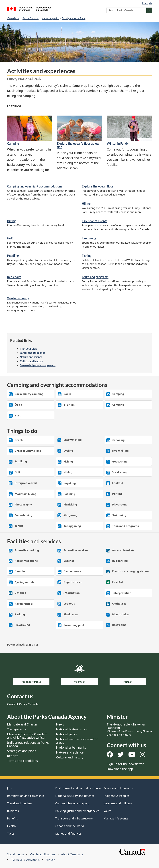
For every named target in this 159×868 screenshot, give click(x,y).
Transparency (17, 729)
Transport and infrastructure (74, 818)
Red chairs (14, 277)
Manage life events (116, 818)
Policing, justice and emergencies (77, 811)
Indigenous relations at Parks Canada (28, 744)
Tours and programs (95, 277)
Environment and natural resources (78, 788)
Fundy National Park (74, 18)
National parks (50, 18)
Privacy (50, 860)
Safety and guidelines (32, 353)
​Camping (13, 143)
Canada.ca (13, 18)
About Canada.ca (72, 854)
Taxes (11, 833)
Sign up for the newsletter (125, 764)
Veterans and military (118, 803)
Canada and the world (70, 826)
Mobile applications (42, 854)
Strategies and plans (22, 751)
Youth (108, 811)
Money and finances (68, 833)
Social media (15, 854)
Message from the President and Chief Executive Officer (27, 736)
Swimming (89, 238)
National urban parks (71, 747)
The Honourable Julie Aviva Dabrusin (129, 729)
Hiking (86, 204)
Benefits (12, 818)
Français (147, 3)
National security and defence (75, 796)
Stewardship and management (38, 365)
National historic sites (71, 729)
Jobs (10, 788)
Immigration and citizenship (26, 796)
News (60, 724)
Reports (13, 756)
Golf (10, 238)
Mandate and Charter (22, 724)
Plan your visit (28, 349)
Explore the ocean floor (98, 186)
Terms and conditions (22, 761)
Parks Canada (31, 18)
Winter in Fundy (118, 143)
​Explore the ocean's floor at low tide (78, 145)
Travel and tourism (19, 803)
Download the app (120, 769)
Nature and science (31, 357)
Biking (11, 221)
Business (13, 811)
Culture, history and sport (72, 803)
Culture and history (31, 361)
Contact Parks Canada (23, 704)
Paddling (13, 256)
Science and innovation (119, 788)
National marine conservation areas (77, 741)
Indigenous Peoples (117, 796)
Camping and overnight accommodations (35, 186)
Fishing (87, 256)
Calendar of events (95, 221)
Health (11, 826)
